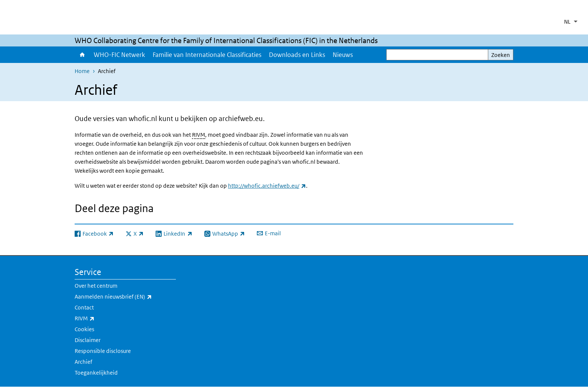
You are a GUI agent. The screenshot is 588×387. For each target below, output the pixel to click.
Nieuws (343, 55)
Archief (83, 362)
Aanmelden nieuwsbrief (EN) (125, 297)
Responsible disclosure (103, 351)
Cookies (84, 329)
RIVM (199, 135)
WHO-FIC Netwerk (119, 55)
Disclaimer (88, 340)
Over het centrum (96, 286)
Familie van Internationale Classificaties (207, 55)
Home (82, 55)
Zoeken (501, 55)
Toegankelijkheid (96, 373)
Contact (84, 307)
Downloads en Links (297, 55)
